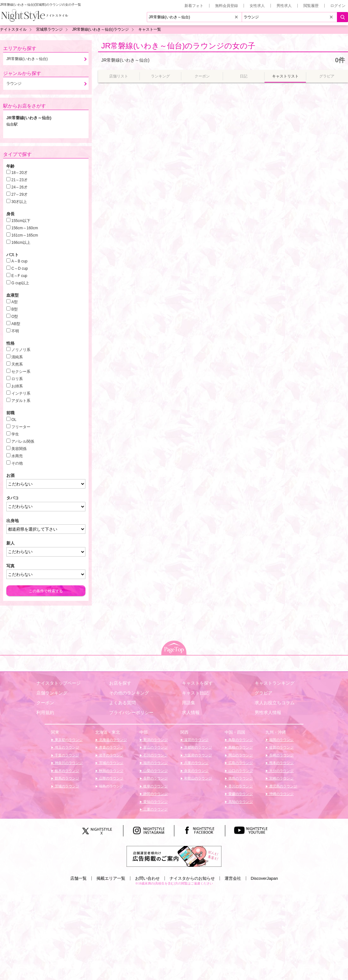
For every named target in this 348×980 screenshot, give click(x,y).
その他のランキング (129, 693)
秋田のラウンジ (111, 771)
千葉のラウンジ (66, 755)
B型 (15, 309)
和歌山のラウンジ (198, 778)
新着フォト (194, 6)
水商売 (17, 456)
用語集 (189, 703)
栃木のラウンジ (66, 771)
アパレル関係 (23, 441)
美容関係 (19, 449)
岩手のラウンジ (111, 755)
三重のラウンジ (155, 809)
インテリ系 (21, 393)
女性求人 (257, 6)
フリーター (21, 427)
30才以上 (19, 202)
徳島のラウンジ (240, 778)
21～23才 (19, 180)
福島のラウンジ (111, 786)
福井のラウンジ (155, 763)
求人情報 (191, 712)
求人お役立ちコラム (275, 703)
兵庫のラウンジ (196, 763)
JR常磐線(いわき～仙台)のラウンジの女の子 (178, 46)
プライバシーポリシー (131, 712)
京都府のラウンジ (198, 747)
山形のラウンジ (111, 778)
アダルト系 (21, 401)
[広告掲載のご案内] (174, 856)
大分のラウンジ (281, 771)
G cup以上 (20, 283)
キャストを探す (197, 683)
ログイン (338, 6)
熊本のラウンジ (281, 763)
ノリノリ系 (21, 350)
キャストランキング (275, 683)
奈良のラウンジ (196, 771)
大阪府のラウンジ (198, 755)
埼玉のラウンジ (66, 747)
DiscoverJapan (264, 878)
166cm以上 (21, 243)
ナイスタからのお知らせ (192, 878)
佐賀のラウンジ (281, 747)
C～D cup (20, 268)
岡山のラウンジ (240, 755)
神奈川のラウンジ (68, 763)
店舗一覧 (78, 878)
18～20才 (19, 173)
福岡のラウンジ (281, 740)
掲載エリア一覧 (111, 878)
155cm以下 (21, 221)
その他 (17, 463)
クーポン (45, 703)
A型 (15, 302)
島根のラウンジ (240, 747)
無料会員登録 (227, 6)
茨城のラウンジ (66, 786)
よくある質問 (122, 703)
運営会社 (233, 878)
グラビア (264, 693)
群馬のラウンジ (66, 778)
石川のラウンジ (155, 755)
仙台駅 (12, 124)
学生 (15, 434)
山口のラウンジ (240, 771)
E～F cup (19, 276)
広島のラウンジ (240, 763)
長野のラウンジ (155, 778)
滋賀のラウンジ (196, 740)
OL (14, 420)
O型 (15, 317)
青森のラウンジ (111, 747)
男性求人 (284, 6)
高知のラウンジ (240, 802)
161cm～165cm (25, 235)
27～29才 (19, 194)
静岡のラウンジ (155, 794)
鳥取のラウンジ (240, 740)
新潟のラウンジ (155, 740)
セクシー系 (21, 372)
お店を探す (120, 683)
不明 (15, 331)
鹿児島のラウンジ (283, 786)
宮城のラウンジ (111, 763)
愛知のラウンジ (155, 802)
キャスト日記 (195, 693)
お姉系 (17, 386)
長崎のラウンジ (281, 755)
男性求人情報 (268, 712)
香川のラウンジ (240, 786)
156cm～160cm (25, 228)
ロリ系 (17, 379)
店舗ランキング (52, 693)
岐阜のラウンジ (155, 786)
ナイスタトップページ (59, 683)
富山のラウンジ (155, 747)
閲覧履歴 (311, 6)
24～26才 (19, 187)
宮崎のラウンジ (281, 778)
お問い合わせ (147, 878)
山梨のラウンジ (155, 771)
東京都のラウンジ (68, 740)
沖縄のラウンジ (281, 794)
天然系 (17, 364)
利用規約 (45, 712)
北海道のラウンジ (112, 740)
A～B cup (19, 261)
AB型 (16, 324)
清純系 (17, 357)
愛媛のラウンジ (240, 794)
